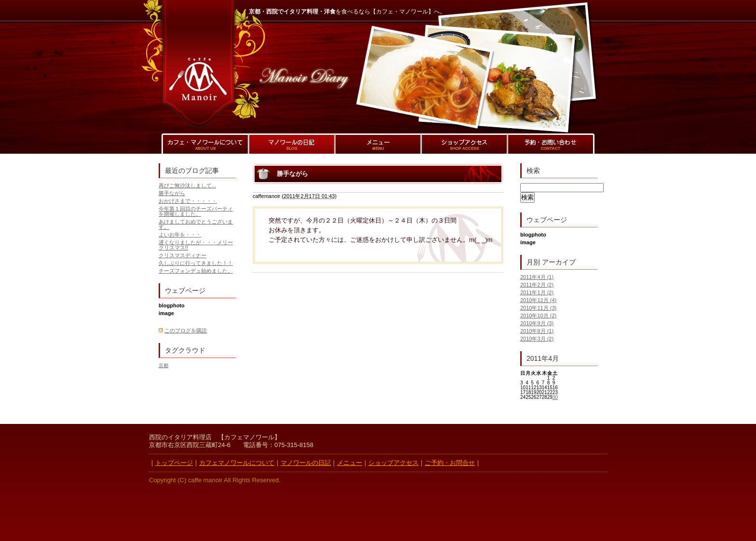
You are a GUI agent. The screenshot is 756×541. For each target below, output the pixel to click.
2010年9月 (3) (537, 323)
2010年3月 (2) (537, 339)
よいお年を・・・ (180, 235)
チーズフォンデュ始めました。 (196, 271)
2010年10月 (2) (538, 316)
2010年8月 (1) (537, 331)
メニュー (350, 463)
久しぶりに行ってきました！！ (196, 263)
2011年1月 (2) (537, 292)
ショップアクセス (393, 463)
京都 (163, 365)
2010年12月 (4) (538, 300)
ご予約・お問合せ (450, 463)
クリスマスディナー (182, 255)
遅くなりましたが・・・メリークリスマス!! (196, 245)
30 (555, 397)
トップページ (174, 463)
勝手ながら (172, 193)
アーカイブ (559, 262)
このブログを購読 (186, 330)
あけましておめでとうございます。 (196, 224)
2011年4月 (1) (537, 277)
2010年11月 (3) (538, 308)
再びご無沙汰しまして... (187, 185)
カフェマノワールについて (237, 463)
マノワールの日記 (306, 463)
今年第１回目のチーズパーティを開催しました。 (196, 211)
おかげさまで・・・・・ (188, 201)
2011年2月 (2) (537, 285)
